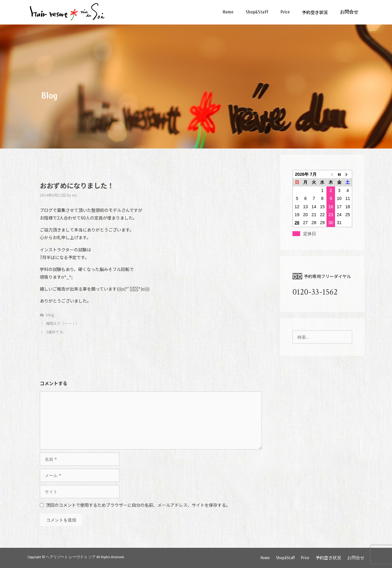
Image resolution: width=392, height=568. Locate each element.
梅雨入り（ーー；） (62, 323)
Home (228, 12)
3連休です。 (56, 332)
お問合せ (349, 12)
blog (50, 315)
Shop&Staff (257, 12)
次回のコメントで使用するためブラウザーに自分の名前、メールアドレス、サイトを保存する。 (138, 505)
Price (285, 12)
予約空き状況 (315, 12)
